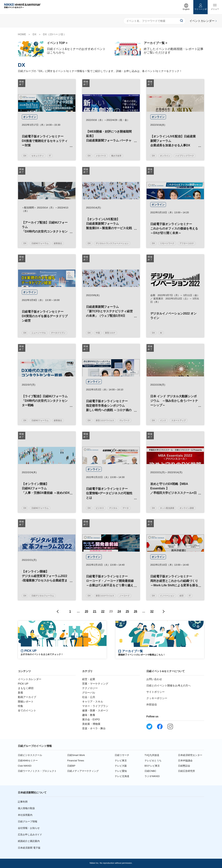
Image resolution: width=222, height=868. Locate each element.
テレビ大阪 (121, 766)
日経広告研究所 (187, 771)
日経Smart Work (76, 755)
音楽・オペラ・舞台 (94, 728)
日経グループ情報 (28, 821)
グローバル (89, 693)
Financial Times (76, 761)
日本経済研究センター (190, 755)
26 (136, 611)
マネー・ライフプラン (95, 706)
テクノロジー (90, 688)
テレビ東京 (121, 761)
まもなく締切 (26, 688)
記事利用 (23, 802)
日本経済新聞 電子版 (29, 848)
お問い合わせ (154, 679)
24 (119, 611)
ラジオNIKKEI (152, 776)
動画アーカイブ (27, 697)
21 (95, 611)
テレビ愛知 (121, 771)
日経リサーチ (122, 755)
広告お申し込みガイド (30, 835)
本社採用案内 (25, 815)
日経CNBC (150, 771)
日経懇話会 (184, 766)
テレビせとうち (153, 761)
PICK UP (23, 684)
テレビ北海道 (122, 776)
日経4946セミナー (28, 761)
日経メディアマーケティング (83, 771)
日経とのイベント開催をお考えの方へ (169, 685)
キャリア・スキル (93, 702)
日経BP (71, 766)
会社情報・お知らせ (29, 828)
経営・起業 (89, 679)
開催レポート (26, 702)
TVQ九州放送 (152, 755)
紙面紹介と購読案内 (29, 841)
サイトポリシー (156, 692)
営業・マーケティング (95, 684)
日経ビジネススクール (30, 755)
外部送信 (152, 705)
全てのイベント (27, 710)
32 (152, 611)
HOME (22, 34)
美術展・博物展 (91, 724)
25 (127, 611)
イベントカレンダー (30, 679)
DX (35, 34)
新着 (20, 693)
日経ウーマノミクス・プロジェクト (37, 771)
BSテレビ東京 (152, 766)
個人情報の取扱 (26, 808)
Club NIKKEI (25, 766)
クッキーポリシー (157, 698)
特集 (20, 706)
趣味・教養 (89, 715)
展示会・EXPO (91, 719)
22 (103, 611)
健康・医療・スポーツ (95, 710)
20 (86, 611)
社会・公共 (89, 697)
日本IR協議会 (185, 761)
